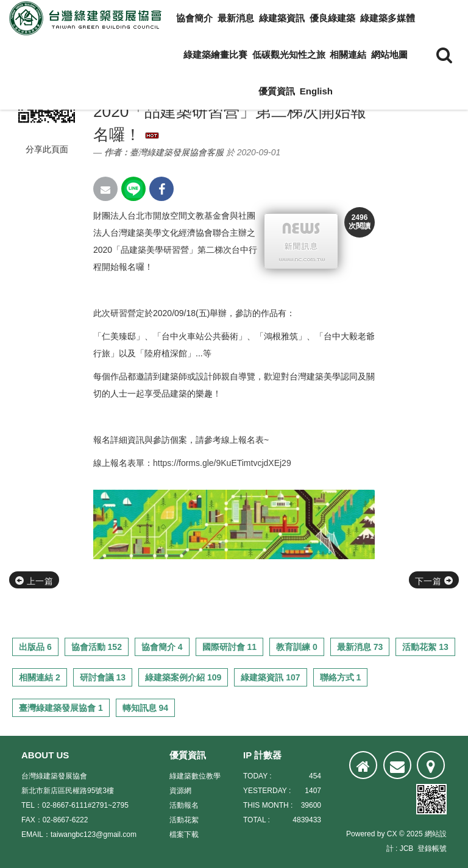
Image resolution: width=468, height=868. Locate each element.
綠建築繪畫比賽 (215, 55)
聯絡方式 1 (341, 677)
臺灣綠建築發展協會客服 (177, 152)
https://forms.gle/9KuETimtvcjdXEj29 (222, 463)
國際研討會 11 (229, 647)
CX (392, 834)
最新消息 (236, 18)
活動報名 (184, 805)
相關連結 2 (40, 677)
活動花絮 (184, 820)
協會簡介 (194, 18)
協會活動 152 (97, 647)
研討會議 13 (103, 677)
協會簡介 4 (162, 647)
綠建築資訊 (282, 18)
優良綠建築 (332, 18)
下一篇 (434, 581)
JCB (407, 849)
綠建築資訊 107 (270, 677)
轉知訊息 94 (145, 708)
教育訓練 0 (297, 647)
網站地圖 (389, 55)
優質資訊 (277, 91)
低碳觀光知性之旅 (289, 55)
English (316, 91)
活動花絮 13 (425, 647)
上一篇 (34, 581)
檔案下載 (184, 834)
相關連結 (348, 55)
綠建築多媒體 (388, 18)
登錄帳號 (432, 849)
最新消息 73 (360, 647)
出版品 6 (35, 647)
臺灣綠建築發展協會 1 (61, 708)
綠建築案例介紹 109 (183, 677)
